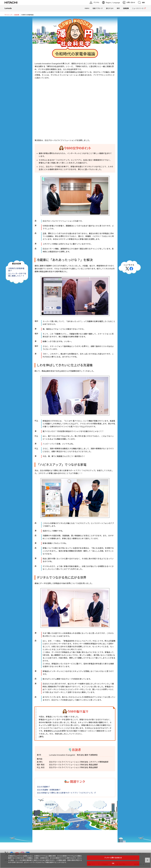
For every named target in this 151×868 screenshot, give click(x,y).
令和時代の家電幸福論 (16, 269)
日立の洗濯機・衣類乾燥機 (48, 790)
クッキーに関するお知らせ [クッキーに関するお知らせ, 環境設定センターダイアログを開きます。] (113, 858)
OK (113, 863)
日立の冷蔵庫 (42, 787)
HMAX (87, 8)
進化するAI (110, 8)
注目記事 (17, 15)
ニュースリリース (138, 8)
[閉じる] (147, 860)
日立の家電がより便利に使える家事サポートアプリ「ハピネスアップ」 (65, 793)
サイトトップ (8, 15)
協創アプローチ (98, 8)
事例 (118, 8)
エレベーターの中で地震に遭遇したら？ (17, 275)
